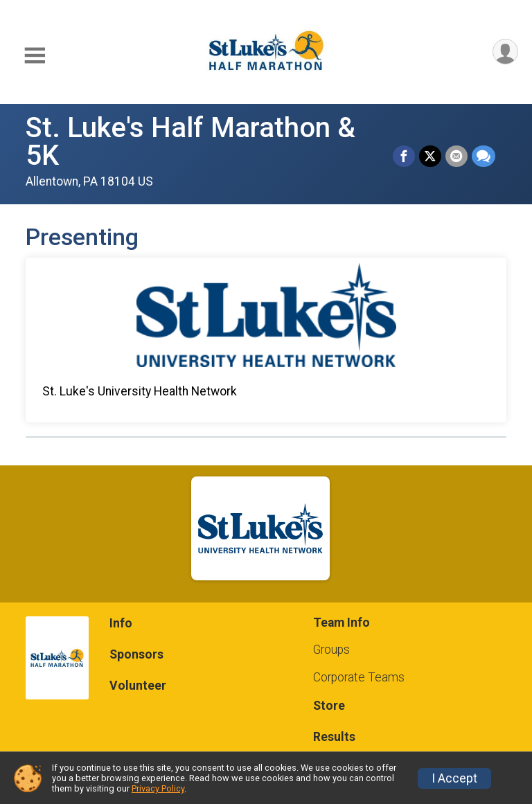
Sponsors (136, 654)
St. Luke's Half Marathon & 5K (190, 142)
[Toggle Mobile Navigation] (35, 56)
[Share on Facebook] (404, 157)
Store (329, 706)
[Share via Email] (456, 157)
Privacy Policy (158, 788)
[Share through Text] (484, 157)
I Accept (454, 778)
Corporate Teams (359, 677)
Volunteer (138, 686)
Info (121, 623)
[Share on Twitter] (430, 157)
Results (334, 737)
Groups (331, 650)
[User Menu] (505, 52)
